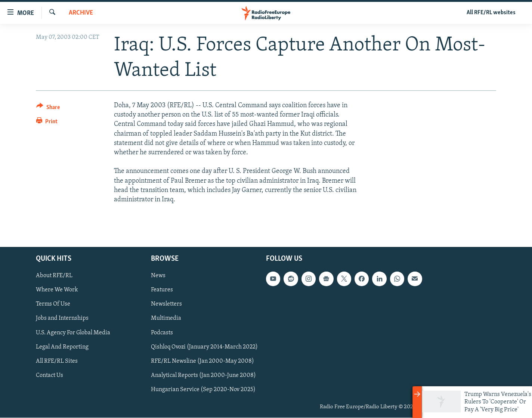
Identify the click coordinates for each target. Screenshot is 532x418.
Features (162, 290)
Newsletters (166, 304)
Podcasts (162, 333)
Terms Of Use (53, 304)
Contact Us (50, 375)
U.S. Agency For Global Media (73, 333)
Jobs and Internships (62, 319)
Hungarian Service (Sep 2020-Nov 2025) (203, 390)
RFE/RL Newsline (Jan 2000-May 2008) (202, 361)
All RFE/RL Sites (57, 361)
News (158, 276)
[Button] (48, 109)
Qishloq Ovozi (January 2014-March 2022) (204, 347)
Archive (81, 13)
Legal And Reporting (62, 347)
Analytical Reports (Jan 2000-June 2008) (203, 375)
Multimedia (166, 319)
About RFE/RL (54, 276)
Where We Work (57, 290)
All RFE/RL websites (491, 13)
